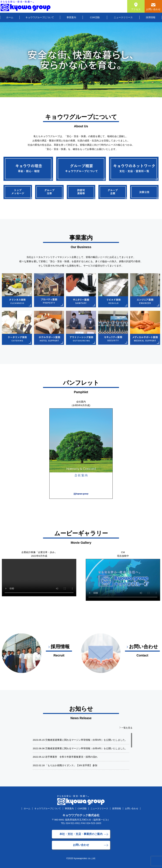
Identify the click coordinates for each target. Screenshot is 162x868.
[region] (81, 752)
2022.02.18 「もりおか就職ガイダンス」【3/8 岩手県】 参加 (65, 765)
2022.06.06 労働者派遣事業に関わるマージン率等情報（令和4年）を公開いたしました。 (80, 748)
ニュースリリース (123, 17)
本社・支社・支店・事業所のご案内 (81, 834)
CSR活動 (95, 17)
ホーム (10, 17)
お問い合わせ (132, 809)
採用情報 (151, 17)
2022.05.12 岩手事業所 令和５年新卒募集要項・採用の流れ (65, 757)
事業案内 (71, 17)
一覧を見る (127, 728)
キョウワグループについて (40, 17)
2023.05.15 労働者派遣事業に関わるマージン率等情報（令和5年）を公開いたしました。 (80, 740)
